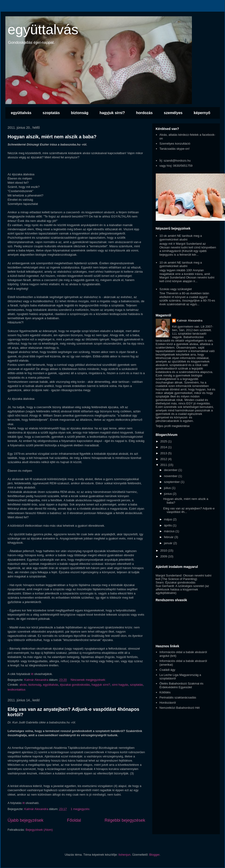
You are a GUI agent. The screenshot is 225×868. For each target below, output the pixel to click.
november (171, 476)
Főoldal (74, 820)
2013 (164, 453)
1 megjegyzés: (81, 809)
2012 (164, 459)
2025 (164, 441)
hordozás (144, 113)
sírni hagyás (120, 685)
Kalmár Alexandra (190, 320)
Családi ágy (167, 670)
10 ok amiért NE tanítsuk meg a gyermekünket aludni (181, 238)
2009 (164, 556)
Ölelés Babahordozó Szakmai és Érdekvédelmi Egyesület (182, 685)
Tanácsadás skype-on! (175, 149)
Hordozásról (168, 703)
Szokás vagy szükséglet (176, 289)
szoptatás (51, 113)
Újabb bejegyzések (26, 820)
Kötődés (165, 692)
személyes (173, 113)
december (171, 470)
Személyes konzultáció (175, 144)
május (168, 519)
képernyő (202, 113)
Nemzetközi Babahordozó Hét (180, 708)
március (170, 531)
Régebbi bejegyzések (125, 820)
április (168, 525)
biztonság (80, 113)
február (169, 537)
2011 (164, 465)
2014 (164, 447)
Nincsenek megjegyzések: (89, 680)
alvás (23, 685)
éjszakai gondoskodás (75, 685)
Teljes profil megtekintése (173, 426)
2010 (164, 551)
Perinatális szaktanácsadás (178, 697)
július (168, 488)
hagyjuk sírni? (112, 113)
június (168, 494)
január (169, 543)
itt (32, 674)
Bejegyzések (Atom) (39, 830)
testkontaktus (17, 690)
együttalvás (43, 29)
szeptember (172, 482)
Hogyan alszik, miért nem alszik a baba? (52, 137)
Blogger (154, 855)
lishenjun (124, 855)
